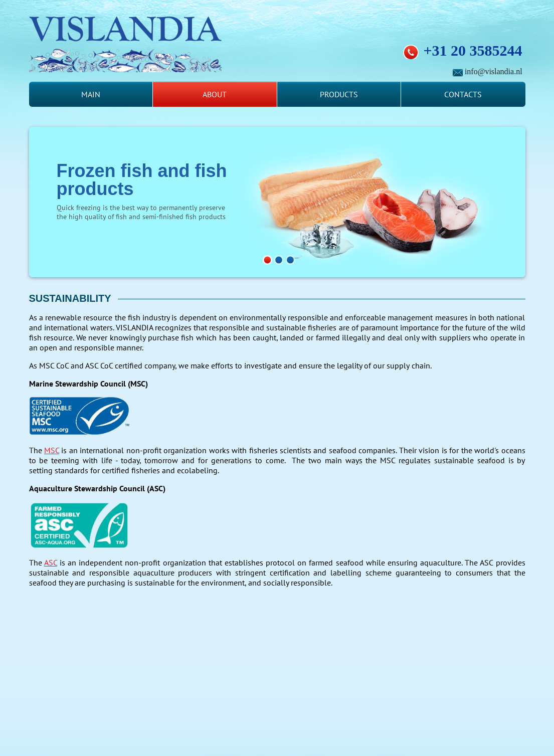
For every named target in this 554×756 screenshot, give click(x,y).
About (215, 94)
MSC (52, 450)
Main (91, 94)
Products (339, 94)
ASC (51, 562)
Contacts (463, 94)
